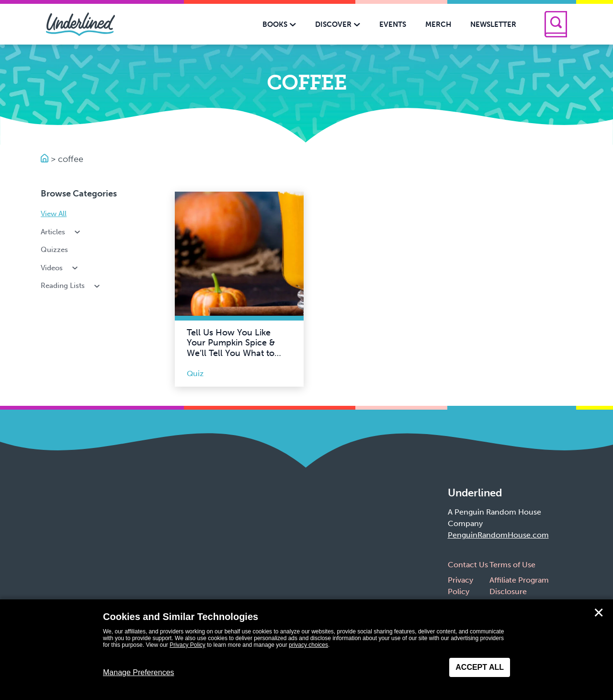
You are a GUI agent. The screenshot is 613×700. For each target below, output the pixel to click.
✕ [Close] (599, 613)
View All (54, 214)
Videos (60, 268)
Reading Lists (71, 286)
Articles (61, 232)
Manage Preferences (139, 672)
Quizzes (54, 250)
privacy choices (308, 645)
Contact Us (468, 565)
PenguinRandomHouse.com (498, 535)
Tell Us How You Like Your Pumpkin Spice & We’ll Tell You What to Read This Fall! (231, 348)
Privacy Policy (187, 645)
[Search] (556, 24)
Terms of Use (512, 565)
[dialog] (306, 650)
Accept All (480, 667)
